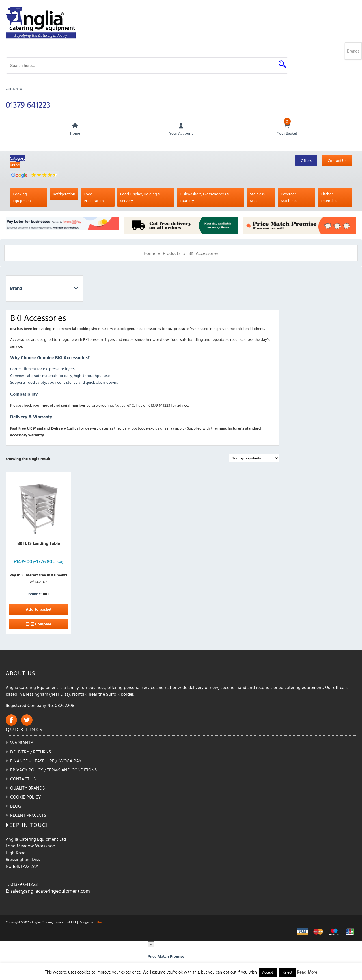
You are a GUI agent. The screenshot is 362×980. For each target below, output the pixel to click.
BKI (46, 594)
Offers (306, 161)
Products (172, 254)
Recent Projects (28, 816)
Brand (15, 165)
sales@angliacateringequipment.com (50, 891)
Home (149, 254)
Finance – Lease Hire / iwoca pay (46, 761)
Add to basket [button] (39, 610)
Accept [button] (268, 972)
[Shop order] (254, 459)
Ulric (99, 922)
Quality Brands (27, 788)
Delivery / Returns (31, 752)
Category (18, 159)
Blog (16, 806)
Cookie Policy (25, 797)
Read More (307, 972)
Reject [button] (287, 972)
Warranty (22, 743)
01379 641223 (29, 105)
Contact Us (337, 161)
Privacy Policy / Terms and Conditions (53, 770)
